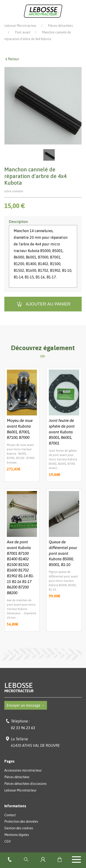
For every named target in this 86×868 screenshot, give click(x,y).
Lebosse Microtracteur (20, 26)
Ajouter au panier (43, 304)
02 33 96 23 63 (23, 728)
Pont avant (23, 32)
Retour (12, 59)
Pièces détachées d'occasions (25, 784)
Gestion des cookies (19, 828)
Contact (10, 815)
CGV (8, 841)
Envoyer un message (26, 705)
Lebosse (43, 687)
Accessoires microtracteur (23, 770)
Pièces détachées (60, 26)
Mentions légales (17, 835)
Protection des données (21, 821)
